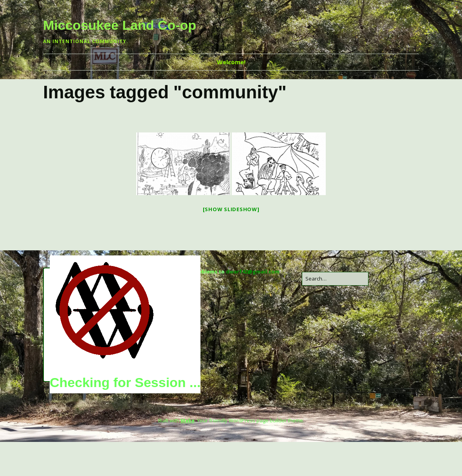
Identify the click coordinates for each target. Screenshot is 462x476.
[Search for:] (335, 279)
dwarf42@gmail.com (253, 271)
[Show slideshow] (231, 209)
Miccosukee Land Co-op (120, 25)
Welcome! (231, 62)
